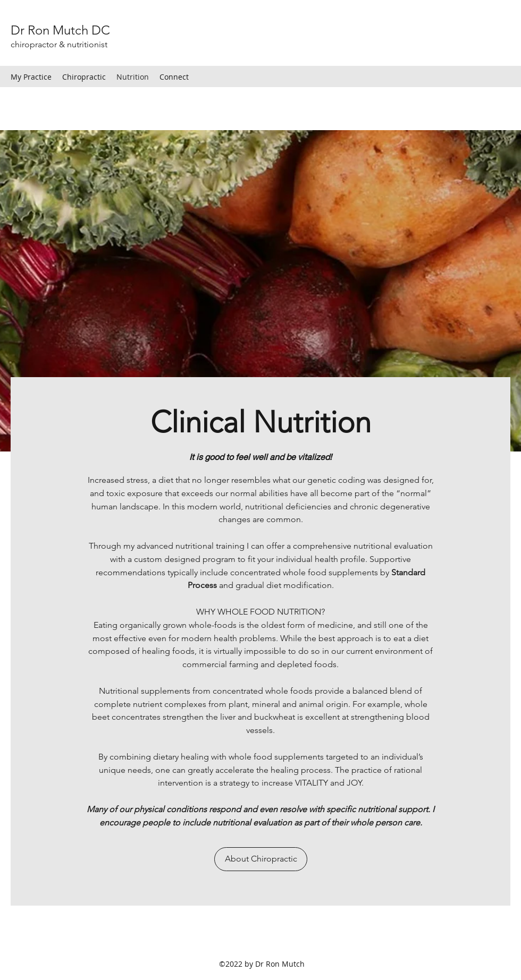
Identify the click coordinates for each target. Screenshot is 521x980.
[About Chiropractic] (261, 859)
